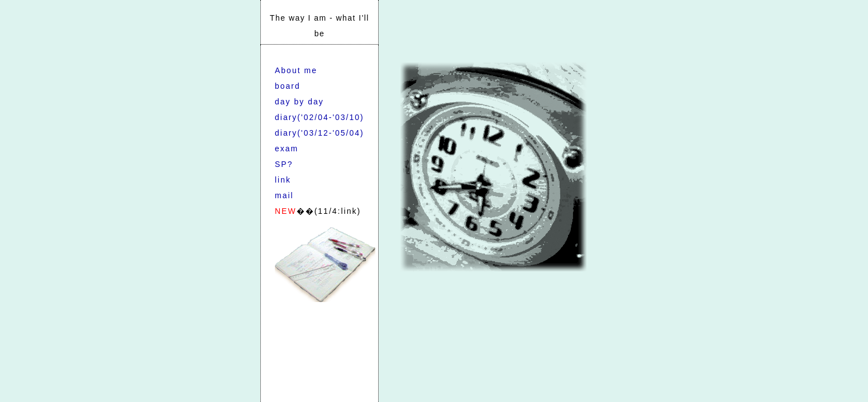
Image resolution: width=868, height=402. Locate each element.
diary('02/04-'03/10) (319, 117)
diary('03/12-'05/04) (319, 133)
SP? (284, 164)
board (288, 86)
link (283, 180)
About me (296, 70)
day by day (299, 102)
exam (287, 149)
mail (284, 195)
